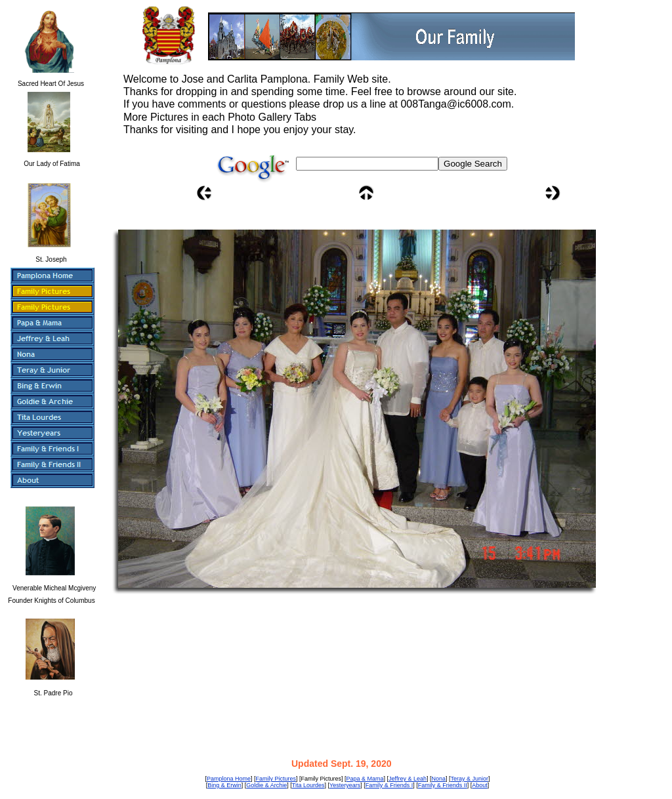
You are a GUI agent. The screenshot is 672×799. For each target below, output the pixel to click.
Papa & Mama (365, 779)
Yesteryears (345, 785)
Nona (438, 779)
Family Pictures (276, 779)
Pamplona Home (229, 779)
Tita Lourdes (308, 785)
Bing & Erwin (224, 785)
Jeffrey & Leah (408, 779)
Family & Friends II (443, 785)
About (480, 785)
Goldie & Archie (266, 785)
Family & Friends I (389, 785)
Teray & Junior (470, 779)
